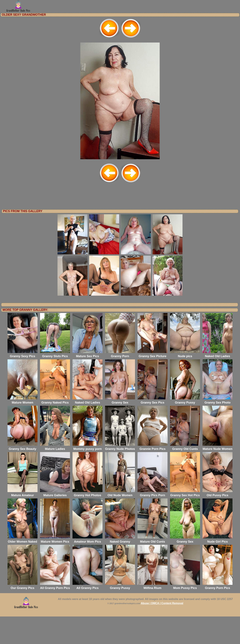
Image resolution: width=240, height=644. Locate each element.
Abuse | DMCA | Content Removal (162, 631)
